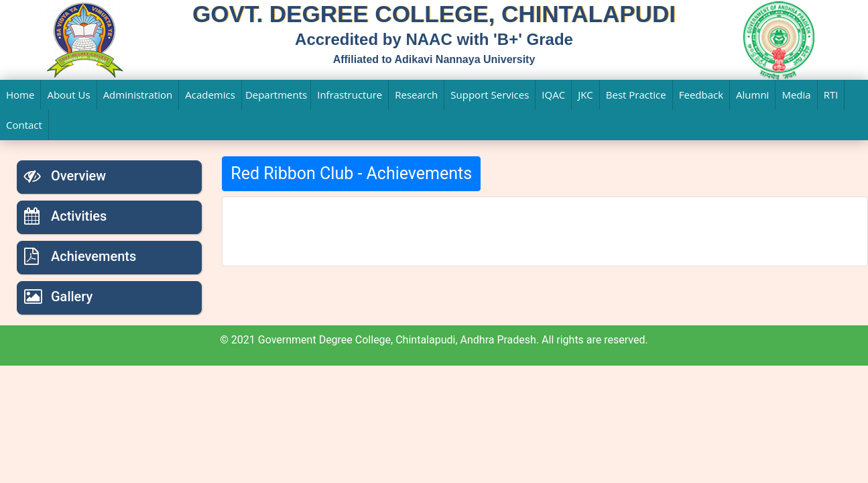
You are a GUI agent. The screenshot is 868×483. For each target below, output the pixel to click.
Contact (24, 125)
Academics (210, 95)
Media (796, 95)
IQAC (553, 95)
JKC (585, 95)
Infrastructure (350, 95)
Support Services (490, 95)
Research (416, 95)
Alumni (752, 95)
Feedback (701, 95)
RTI (831, 95)
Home (20, 95)
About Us (68, 95)
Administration (138, 95)
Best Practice (636, 95)
